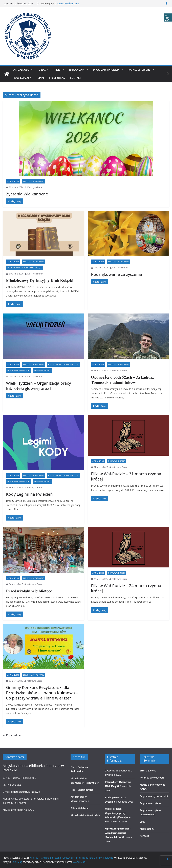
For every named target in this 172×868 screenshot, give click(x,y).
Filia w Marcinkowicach (18, 371)
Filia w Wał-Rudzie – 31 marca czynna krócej (126, 476)
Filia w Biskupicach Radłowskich (63, 364)
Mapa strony (147, 829)
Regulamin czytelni (151, 803)
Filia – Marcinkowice (82, 790)
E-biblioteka (57, 78)
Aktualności (21, 70)
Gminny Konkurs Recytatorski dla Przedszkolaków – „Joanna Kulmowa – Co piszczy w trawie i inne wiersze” (42, 692)
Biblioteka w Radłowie (34, 181)
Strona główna (148, 771)
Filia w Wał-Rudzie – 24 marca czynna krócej (126, 588)
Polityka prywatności (152, 778)
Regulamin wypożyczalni (154, 796)
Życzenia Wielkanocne (67, 3)
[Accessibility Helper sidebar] (168, 17)
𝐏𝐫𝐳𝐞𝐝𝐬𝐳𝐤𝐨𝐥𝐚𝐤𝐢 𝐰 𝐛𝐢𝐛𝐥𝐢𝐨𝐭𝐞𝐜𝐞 (29, 591)
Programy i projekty (106, 70)
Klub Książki (21, 78)
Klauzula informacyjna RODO (19, 810)
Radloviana (77, 70)
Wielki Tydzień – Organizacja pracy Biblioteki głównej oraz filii (38, 386)
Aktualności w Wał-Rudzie (85, 815)
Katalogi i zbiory (139, 70)
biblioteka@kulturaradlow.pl (25, 792)
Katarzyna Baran (35, 187)
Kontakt (76, 78)
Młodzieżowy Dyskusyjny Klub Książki (25, 268)
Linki (41, 78)
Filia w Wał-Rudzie (42, 371)
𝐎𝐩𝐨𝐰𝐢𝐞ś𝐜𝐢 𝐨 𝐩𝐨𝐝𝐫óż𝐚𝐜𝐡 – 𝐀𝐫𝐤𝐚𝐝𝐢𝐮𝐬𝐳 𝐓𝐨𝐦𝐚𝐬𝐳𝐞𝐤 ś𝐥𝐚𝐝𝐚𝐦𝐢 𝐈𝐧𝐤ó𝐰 (122, 380)
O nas (42, 70)
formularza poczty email (46, 799)
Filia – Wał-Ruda (80, 808)
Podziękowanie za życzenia (117, 274)
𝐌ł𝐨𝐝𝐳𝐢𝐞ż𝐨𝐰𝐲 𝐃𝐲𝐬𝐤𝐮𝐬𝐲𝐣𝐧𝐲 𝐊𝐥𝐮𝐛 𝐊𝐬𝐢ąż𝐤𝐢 (40, 280)
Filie (58, 70)
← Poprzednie (12, 735)
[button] (31, 70)
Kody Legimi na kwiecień (29, 494)
